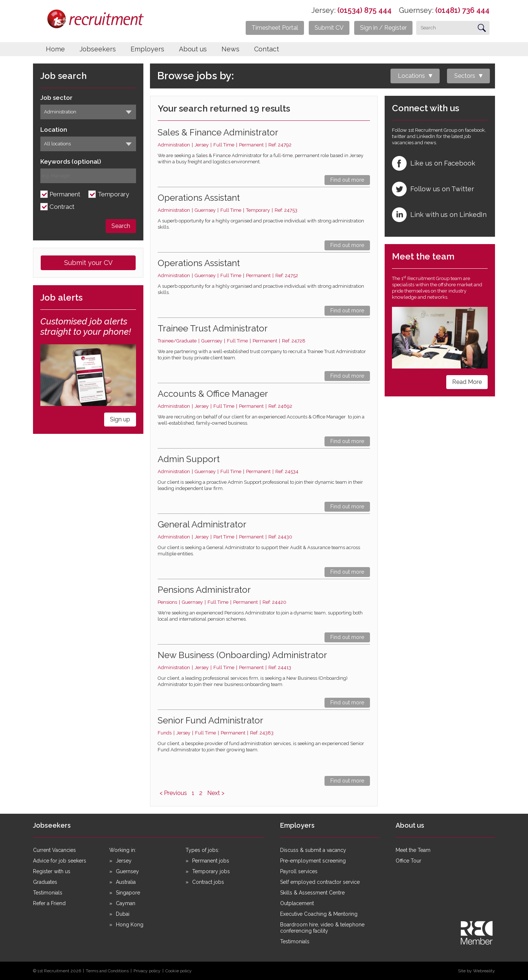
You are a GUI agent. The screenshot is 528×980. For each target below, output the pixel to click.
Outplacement (297, 903)
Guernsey (127, 871)
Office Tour (408, 861)
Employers (147, 49)
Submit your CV (88, 263)
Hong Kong (130, 925)
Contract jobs (208, 882)
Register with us (52, 871)
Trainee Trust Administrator (213, 328)
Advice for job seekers (60, 861)
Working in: (123, 850)
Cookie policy (179, 971)
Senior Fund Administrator (210, 720)
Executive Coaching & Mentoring (319, 914)
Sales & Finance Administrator (218, 132)
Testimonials (48, 893)
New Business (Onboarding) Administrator (242, 655)
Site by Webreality (476, 971)
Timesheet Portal (275, 28)
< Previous (173, 793)
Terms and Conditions (107, 971)
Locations (411, 76)
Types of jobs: (202, 850)
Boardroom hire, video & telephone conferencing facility (322, 928)
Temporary (113, 194)
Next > (216, 793)
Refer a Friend (49, 903)
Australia (126, 882)
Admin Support (189, 459)
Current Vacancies (54, 850)
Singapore (128, 893)
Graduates (45, 882)
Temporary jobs (211, 871)
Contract (62, 207)
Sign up (120, 419)
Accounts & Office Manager (213, 394)
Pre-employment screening (313, 861)
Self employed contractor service (320, 882)
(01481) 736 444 (462, 10)
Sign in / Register (383, 28)
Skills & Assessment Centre (312, 893)
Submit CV (329, 28)
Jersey (124, 861)
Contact (267, 49)
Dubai (123, 914)
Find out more (347, 180)
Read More (467, 382)
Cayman (126, 903)
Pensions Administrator (204, 590)
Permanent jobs (211, 861)
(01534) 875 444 (364, 10)
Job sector (56, 98)
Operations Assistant (199, 198)
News (230, 49)
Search (121, 226)
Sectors (465, 76)
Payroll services (299, 871)
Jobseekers (98, 49)
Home (55, 49)
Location (54, 130)
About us (193, 49)
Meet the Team (413, 850)
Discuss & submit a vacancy (313, 850)
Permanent (65, 194)
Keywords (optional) (71, 162)
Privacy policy (147, 971)
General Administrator (202, 524)
